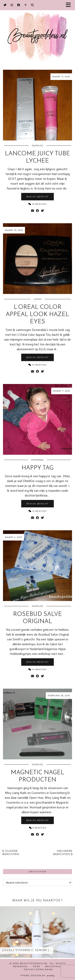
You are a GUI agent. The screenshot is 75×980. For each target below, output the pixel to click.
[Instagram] (12, 5)
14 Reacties (37, 365)
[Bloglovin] (26, 5)
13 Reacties (38, 511)
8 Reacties (38, 828)
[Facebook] (19, 5)
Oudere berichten (11, 852)
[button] (70, 5)
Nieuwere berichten (63, 852)
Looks (38, 299)
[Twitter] (5, 5)
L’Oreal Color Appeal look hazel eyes (37, 315)
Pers (37, 966)
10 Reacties (37, 204)
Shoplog (38, 146)
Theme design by (37, 975)
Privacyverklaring (39, 969)
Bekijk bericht (37, 197)
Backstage (53, 966)
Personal (38, 460)
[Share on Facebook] (37, 211)
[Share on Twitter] (42, 211)
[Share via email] (32, 211)
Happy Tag (38, 468)
